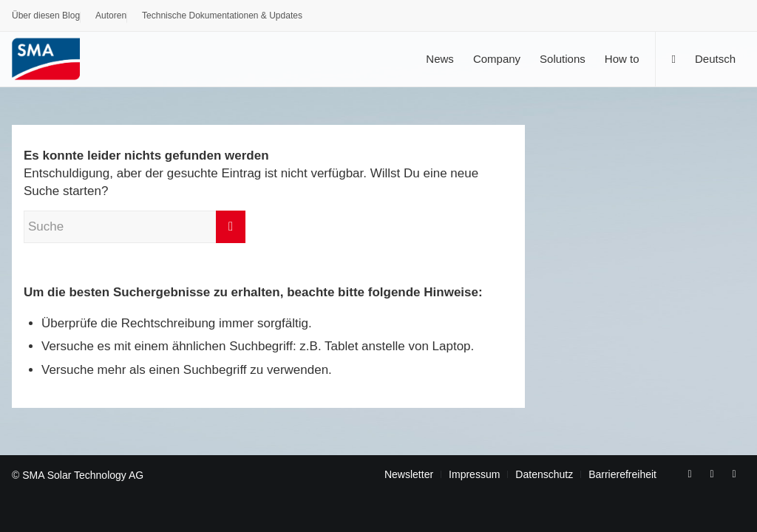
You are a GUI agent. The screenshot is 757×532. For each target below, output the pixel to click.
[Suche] (673, 59)
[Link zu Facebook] (690, 474)
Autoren (111, 16)
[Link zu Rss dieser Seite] (734, 474)
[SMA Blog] (56, 59)
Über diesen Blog (46, 16)
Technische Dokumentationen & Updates (222, 16)
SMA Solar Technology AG (83, 475)
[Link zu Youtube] (712, 474)
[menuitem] (46, 18)
